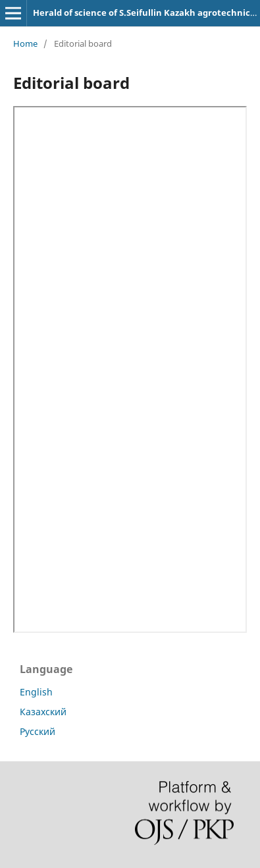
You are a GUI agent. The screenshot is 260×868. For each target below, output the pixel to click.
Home (25, 43)
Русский (38, 731)
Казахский (43, 712)
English (36, 692)
